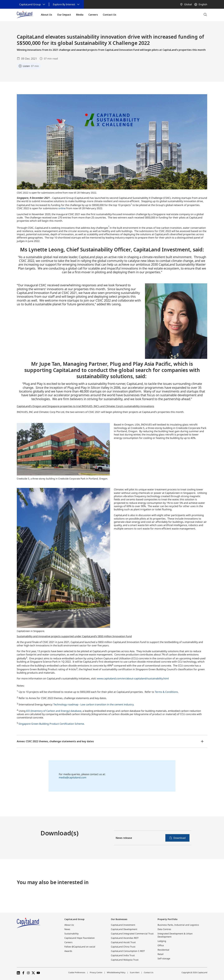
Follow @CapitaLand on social (80, 947)
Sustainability (71, 934)
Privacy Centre (96, 972)
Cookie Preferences (77, 972)
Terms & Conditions (166, 692)
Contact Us (149, 972)
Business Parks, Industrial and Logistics (178, 925)
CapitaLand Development (124, 929)
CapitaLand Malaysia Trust (125, 960)
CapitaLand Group (74, 919)
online (62, 208)
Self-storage (164, 958)
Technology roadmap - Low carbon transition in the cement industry (93, 704)
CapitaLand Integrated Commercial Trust (132, 934)
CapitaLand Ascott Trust (123, 942)
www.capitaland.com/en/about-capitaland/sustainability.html (133, 678)
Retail (161, 954)
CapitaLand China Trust (123, 947)
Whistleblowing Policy (116, 972)
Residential (163, 950)
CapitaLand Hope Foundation (80, 938)
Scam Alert (135, 972)
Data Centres (164, 929)
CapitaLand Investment (123, 925)
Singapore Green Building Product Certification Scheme (51, 724)
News (67, 929)
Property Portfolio (168, 919)
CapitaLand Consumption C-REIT (128, 951)
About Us (69, 925)
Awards (68, 951)
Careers (68, 942)
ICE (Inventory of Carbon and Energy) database (54, 711)
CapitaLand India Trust (123, 955)
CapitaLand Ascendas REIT (125, 938)
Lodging (162, 941)
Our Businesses (119, 919)
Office (161, 945)
